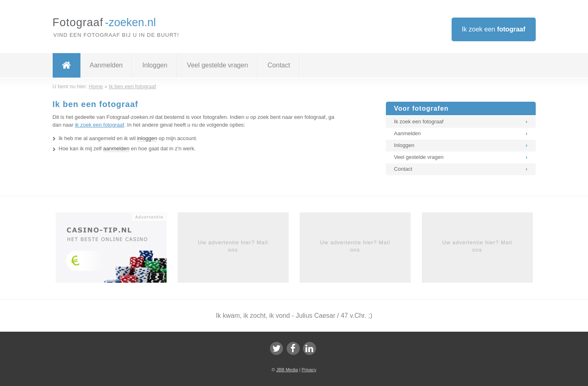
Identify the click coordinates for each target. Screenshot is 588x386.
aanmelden (116, 148)
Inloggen (155, 65)
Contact (279, 65)
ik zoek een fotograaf (99, 125)
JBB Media (287, 370)
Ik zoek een (494, 29)
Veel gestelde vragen (217, 65)
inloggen (147, 138)
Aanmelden (106, 65)
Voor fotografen (421, 108)
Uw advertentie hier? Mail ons (233, 246)
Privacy (309, 370)
